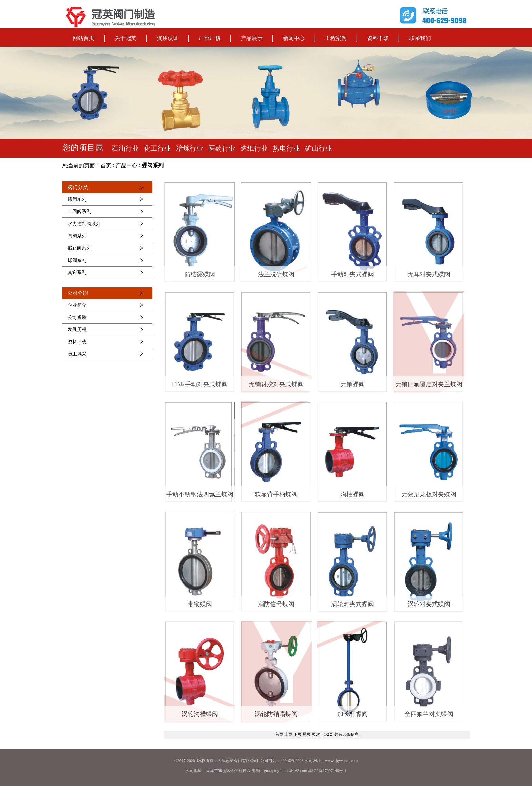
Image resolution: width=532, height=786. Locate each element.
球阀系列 (77, 260)
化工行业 (157, 148)
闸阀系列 (77, 236)
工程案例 (336, 38)
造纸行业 (254, 148)
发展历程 (77, 330)
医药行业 (222, 148)
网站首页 (83, 38)
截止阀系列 (79, 248)
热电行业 (286, 148)
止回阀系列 (79, 212)
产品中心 (127, 165)
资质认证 (168, 38)
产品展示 (252, 38)
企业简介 (77, 305)
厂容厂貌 (210, 38)
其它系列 (77, 273)
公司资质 (77, 317)
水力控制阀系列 (84, 224)
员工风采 (77, 354)
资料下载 (378, 38)
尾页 (307, 734)
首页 (106, 165)
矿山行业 (319, 148)
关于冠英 (126, 38)
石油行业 (125, 148)
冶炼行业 (190, 148)
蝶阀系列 (77, 199)
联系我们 (420, 38)
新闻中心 (294, 38)
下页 (298, 734)
